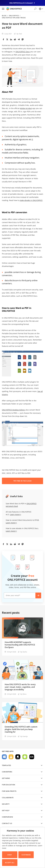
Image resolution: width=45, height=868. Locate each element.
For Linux (11, 757)
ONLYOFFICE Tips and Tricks (14, 18)
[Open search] (35, 9)
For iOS (32, 757)
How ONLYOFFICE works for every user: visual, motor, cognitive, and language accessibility (20, 687)
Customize (26, 855)
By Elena (23, 694)
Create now (38, 595)
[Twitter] (7, 39)
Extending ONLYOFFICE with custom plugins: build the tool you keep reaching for (21, 729)
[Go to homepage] (14, 9)
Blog (4, 16)
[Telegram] (19, 39)
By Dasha (24, 652)
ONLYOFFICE (14, 16)
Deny (10, 855)
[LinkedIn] (11, 39)
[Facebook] (3, 39)
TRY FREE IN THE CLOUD (22, 481)
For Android (25, 757)
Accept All (10, 863)
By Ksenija (24, 736)
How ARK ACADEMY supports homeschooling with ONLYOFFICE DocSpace (20, 645)
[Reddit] (15, 39)
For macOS (18, 757)
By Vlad (19, 34)
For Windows (4, 757)
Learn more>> (16, 514)
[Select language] (41, 9)
